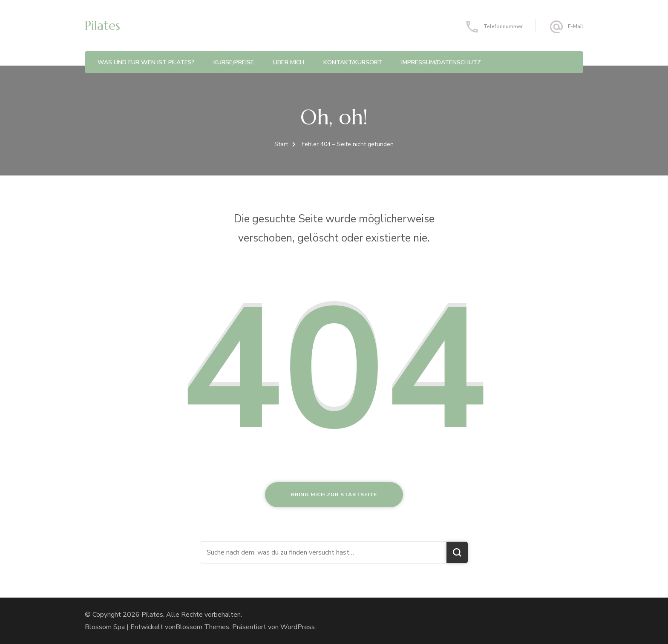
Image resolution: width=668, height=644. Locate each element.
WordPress (298, 627)
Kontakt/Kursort (353, 62)
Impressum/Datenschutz (441, 62)
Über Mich (289, 62)
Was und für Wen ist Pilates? (146, 62)
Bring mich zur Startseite (334, 494)
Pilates (102, 25)
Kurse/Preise (234, 62)
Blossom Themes (202, 627)
